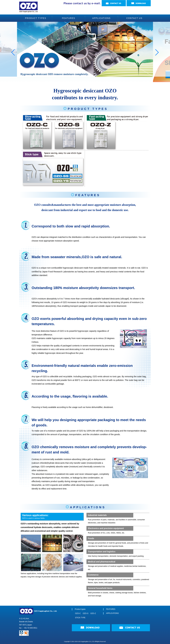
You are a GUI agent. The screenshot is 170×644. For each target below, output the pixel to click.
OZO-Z (93, 613)
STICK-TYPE (79, 618)
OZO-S (86, 613)
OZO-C (77, 613)
